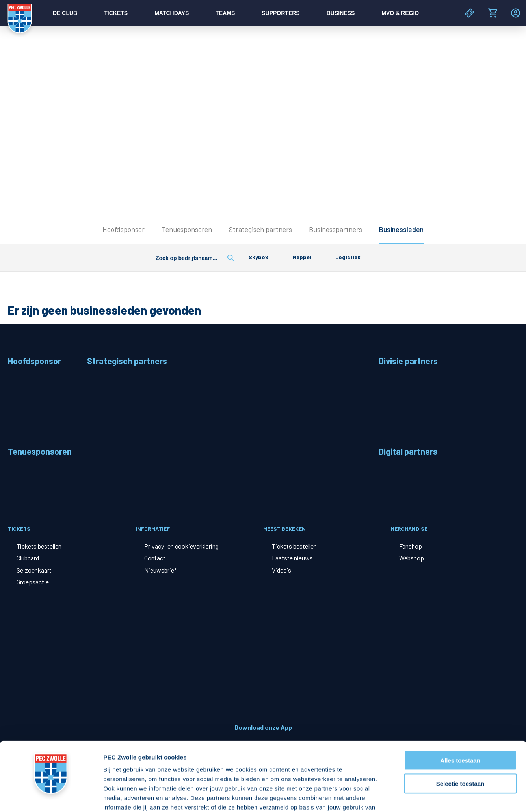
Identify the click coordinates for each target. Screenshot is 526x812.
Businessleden (401, 229)
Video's (282, 570)
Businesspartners (335, 229)
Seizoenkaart (34, 570)
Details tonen (426, 796)
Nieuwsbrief (160, 570)
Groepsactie (33, 582)
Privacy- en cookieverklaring (181, 546)
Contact (155, 558)
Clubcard (28, 558)
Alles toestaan (460, 699)
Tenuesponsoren (187, 229)
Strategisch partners (260, 229)
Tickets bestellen (39, 546)
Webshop (412, 558)
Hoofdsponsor (124, 229)
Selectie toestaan (460, 722)
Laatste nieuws (292, 558)
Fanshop (411, 546)
